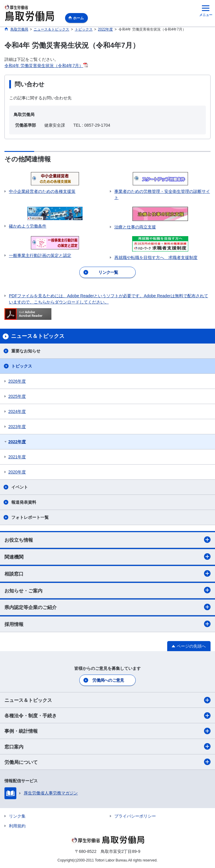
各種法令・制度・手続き (107, 716)
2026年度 (17, 381)
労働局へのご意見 (108, 680)
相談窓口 (107, 573)
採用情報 (107, 624)
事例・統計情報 (107, 731)
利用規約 (17, 826)
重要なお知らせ (26, 351)
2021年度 (17, 457)
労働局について (107, 762)
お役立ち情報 (107, 540)
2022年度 (17, 442)
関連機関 (107, 557)
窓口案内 (107, 746)
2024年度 (17, 411)
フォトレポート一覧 (30, 517)
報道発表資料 (24, 502)
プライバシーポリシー (135, 816)
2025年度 (17, 396)
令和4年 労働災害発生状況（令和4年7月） (44, 66)
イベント (20, 487)
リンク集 (17, 816)
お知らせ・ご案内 (107, 590)
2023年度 (17, 427)
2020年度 (17, 472)
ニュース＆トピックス (107, 700)
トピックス (22, 366)
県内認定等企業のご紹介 (107, 607)
